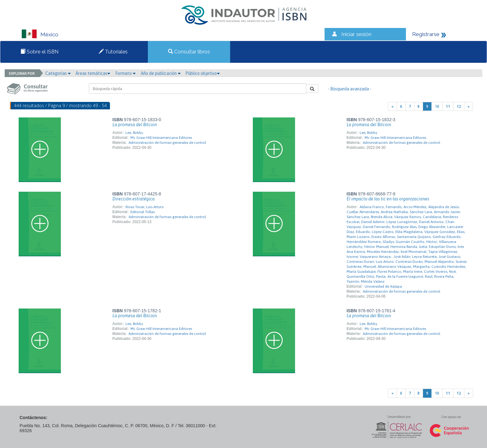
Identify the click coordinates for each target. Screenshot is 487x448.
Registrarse (426, 34)
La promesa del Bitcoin (135, 125)
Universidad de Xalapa (383, 286)
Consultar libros (189, 52)
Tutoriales (113, 52)
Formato (125, 73)
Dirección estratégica (134, 199)
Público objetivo (203, 73)
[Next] (469, 106)
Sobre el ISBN (39, 52)
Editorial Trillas (143, 212)
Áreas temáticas (93, 73)
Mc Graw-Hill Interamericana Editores (161, 138)
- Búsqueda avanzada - (350, 89)
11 (448, 106)
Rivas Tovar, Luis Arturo (145, 207)
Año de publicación (161, 73)
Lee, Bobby (134, 133)
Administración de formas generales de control (167, 143)
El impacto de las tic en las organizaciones (388, 199)
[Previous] (392, 106)
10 (437, 106)
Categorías (58, 73)
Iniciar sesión (356, 34)
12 (459, 106)
